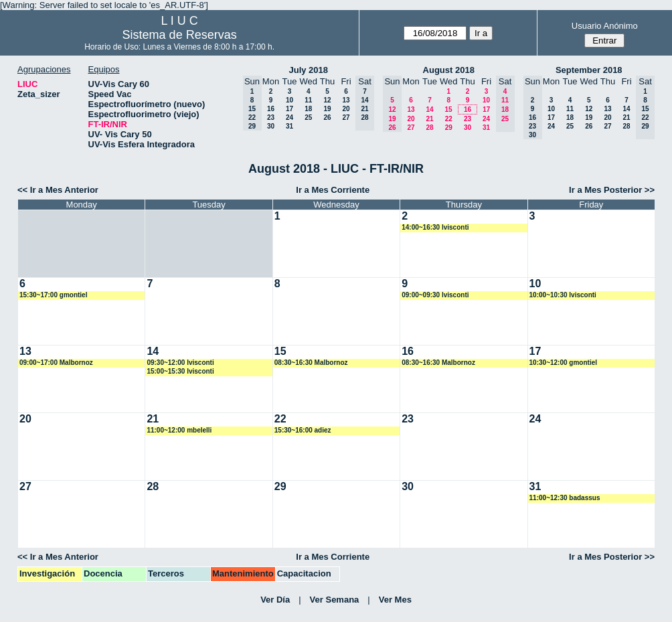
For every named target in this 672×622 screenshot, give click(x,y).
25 (308, 118)
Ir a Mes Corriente (333, 190)
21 (429, 119)
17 (289, 109)
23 (271, 118)
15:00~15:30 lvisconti (180, 371)
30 (271, 126)
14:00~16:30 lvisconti (435, 227)
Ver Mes (395, 600)
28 (429, 128)
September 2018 (589, 70)
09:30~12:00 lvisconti (180, 363)
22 (449, 119)
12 (327, 100)
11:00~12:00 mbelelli (179, 430)
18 (308, 109)
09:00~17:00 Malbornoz (56, 363)
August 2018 (449, 70)
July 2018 (308, 70)
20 (346, 109)
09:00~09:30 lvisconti (435, 295)
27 (346, 118)
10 (289, 100)
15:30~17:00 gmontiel (53, 295)
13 (346, 100)
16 (271, 109)
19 (327, 109)
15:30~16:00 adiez (303, 430)
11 (308, 100)
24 (289, 118)
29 (449, 128)
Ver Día (275, 600)
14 (429, 109)
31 (289, 126)
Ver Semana (335, 600)
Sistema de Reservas (180, 35)
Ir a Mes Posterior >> (612, 190)
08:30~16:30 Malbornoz (311, 363)
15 (448, 109)
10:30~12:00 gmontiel (563, 363)
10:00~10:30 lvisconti (563, 295)
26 (327, 118)
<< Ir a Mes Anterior (58, 190)
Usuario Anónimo (605, 26)
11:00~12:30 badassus (565, 498)
